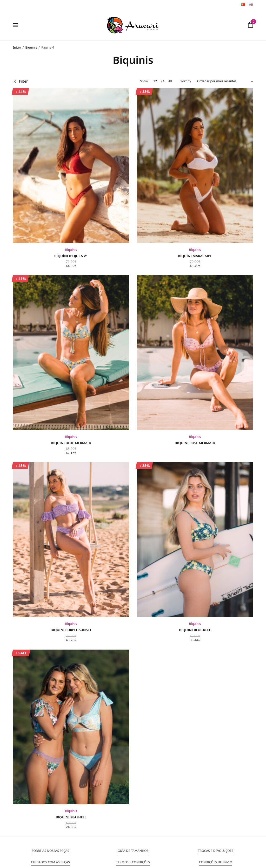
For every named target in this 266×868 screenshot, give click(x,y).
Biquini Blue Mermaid (71, 443)
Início (17, 47)
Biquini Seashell (71, 817)
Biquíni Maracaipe (195, 256)
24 (163, 81)
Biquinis (31, 47)
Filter (20, 81)
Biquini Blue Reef (195, 630)
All (170, 81)
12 (155, 81)
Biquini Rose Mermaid (195, 443)
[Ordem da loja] (225, 81)
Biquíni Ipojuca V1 (71, 256)
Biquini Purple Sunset (71, 630)
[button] (50, 851)
